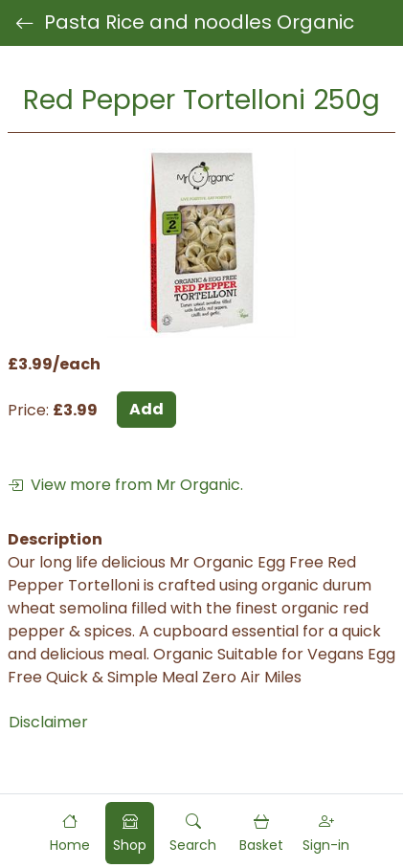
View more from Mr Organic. (125, 485)
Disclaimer (48, 722)
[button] (193, 833)
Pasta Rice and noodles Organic (185, 23)
